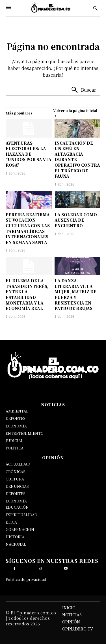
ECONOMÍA (16, 426)
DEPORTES (16, 418)
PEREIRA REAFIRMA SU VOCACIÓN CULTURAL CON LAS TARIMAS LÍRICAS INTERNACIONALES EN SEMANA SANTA (28, 228)
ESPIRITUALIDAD (21, 515)
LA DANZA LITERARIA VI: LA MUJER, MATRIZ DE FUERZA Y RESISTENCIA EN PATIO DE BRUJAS (75, 294)
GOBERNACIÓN (20, 529)
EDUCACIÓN (17, 507)
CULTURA (15, 479)
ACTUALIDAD (18, 464)
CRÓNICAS (16, 472)
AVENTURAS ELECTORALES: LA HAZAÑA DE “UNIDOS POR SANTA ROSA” (29, 154)
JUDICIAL (14, 441)
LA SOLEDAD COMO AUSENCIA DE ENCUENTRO (76, 220)
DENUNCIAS (17, 486)
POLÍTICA (15, 448)
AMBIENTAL (17, 411)
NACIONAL (16, 544)
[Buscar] (84, 90)
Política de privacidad (26, 579)
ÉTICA (11, 522)
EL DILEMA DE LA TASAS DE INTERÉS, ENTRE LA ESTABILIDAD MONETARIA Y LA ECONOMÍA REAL (27, 294)
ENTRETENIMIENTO (25, 433)
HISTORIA (15, 537)
